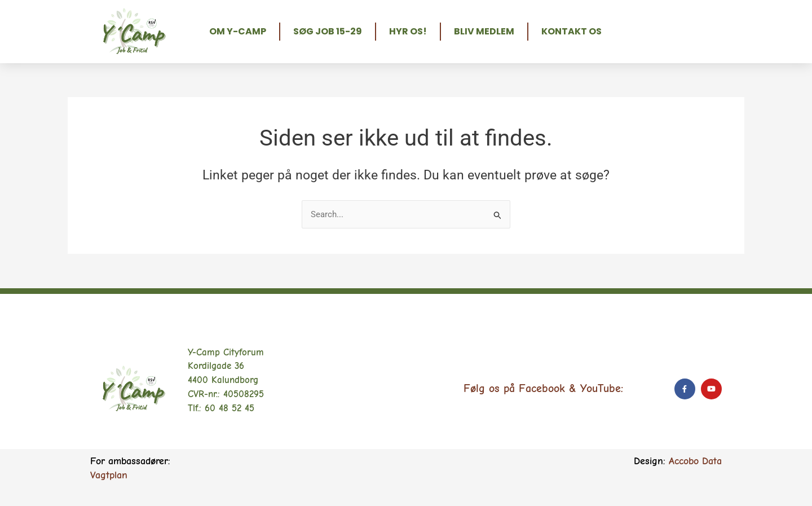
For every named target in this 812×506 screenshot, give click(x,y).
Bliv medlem (484, 31)
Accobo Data (695, 461)
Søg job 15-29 (328, 31)
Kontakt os (572, 31)
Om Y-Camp (238, 31)
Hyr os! (408, 31)
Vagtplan (109, 475)
